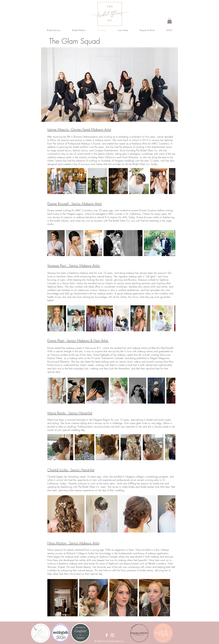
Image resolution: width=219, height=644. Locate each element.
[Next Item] (171, 181)
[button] (170, 21)
